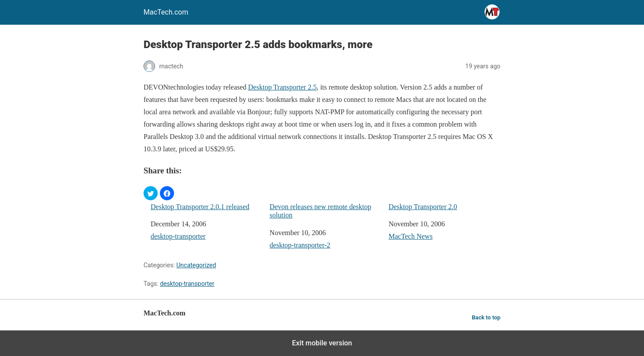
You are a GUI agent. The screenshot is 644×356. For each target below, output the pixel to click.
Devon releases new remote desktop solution (320, 211)
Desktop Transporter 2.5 (282, 87)
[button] (151, 193)
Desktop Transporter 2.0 (423, 207)
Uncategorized (196, 265)
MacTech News (411, 236)
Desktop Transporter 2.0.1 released (200, 207)
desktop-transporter (178, 236)
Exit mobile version (322, 343)
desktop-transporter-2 (300, 245)
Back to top (486, 317)
